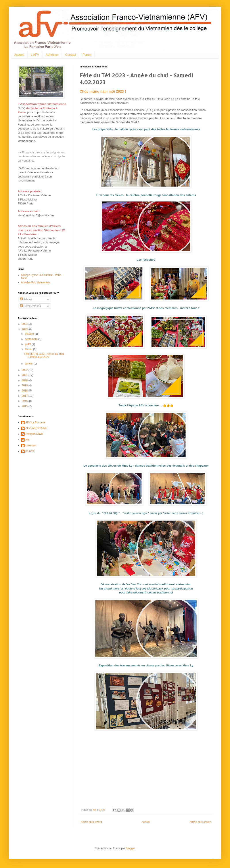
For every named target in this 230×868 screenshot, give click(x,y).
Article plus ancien (200, 822)
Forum (87, 55)
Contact (71, 55)
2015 (25, 406)
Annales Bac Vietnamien (35, 282)
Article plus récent (91, 822)
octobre (30, 334)
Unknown (31, 445)
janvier (29, 364)
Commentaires (30, 306)
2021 (25, 375)
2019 (25, 385)
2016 (25, 401)
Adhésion (52, 55)
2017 (25, 396)
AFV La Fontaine (35, 422)
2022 (25, 370)
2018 (25, 391)
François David (34, 434)
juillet (28, 344)
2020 (25, 380)
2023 (25, 329)
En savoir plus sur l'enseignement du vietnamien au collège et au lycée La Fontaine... (42, 156)
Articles (26, 299)
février (29, 349)
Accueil (19, 55)
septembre (32, 339)
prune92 (30, 451)
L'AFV (35, 55)
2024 (25, 324)
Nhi (27, 440)
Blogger (130, 848)
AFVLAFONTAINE (36, 428)
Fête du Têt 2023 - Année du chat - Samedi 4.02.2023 (45, 355)
